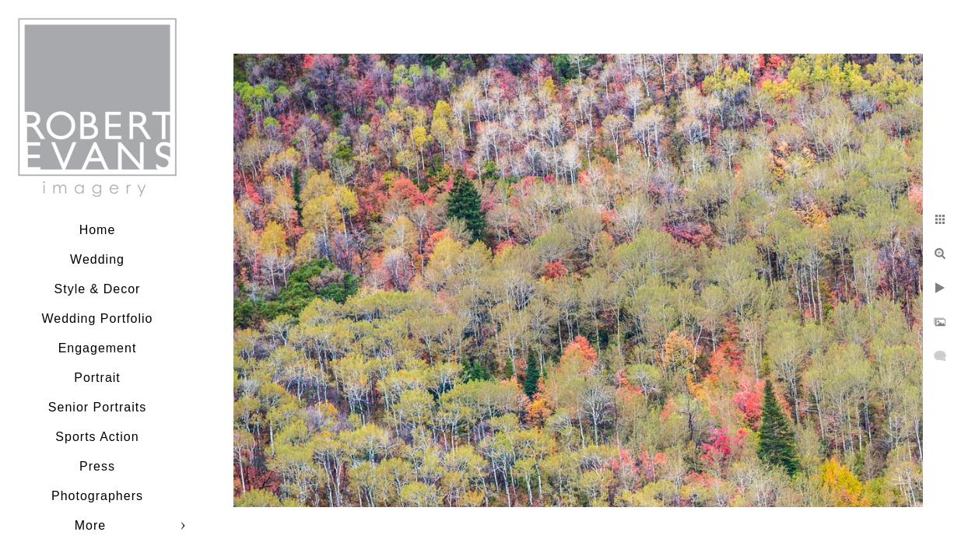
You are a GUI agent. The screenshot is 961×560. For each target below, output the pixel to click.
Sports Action (97, 437)
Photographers (97, 496)
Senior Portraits (97, 407)
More (90, 525)
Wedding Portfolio (98, 318)
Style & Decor (98, 289)
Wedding (97, 259)
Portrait (97, 378)
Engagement (98, 348)
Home (98, 230)
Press (97, 466)
